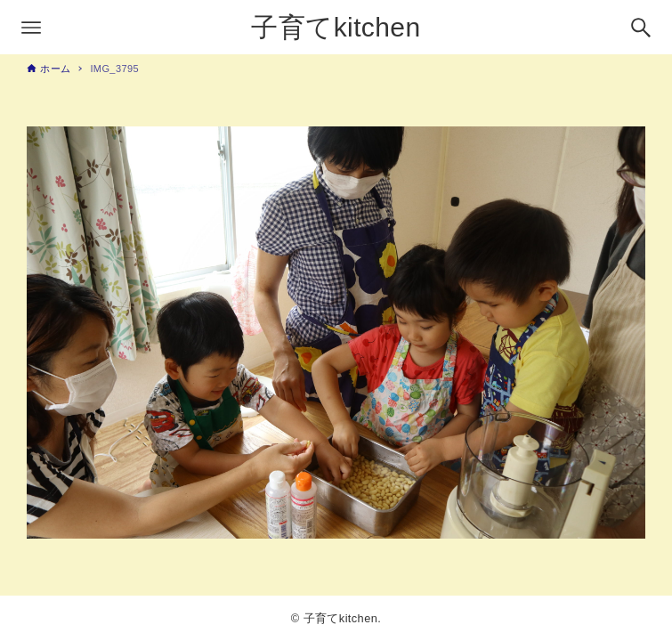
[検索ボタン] (641, 28)
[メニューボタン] (31, 28)
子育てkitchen (336, 27)
